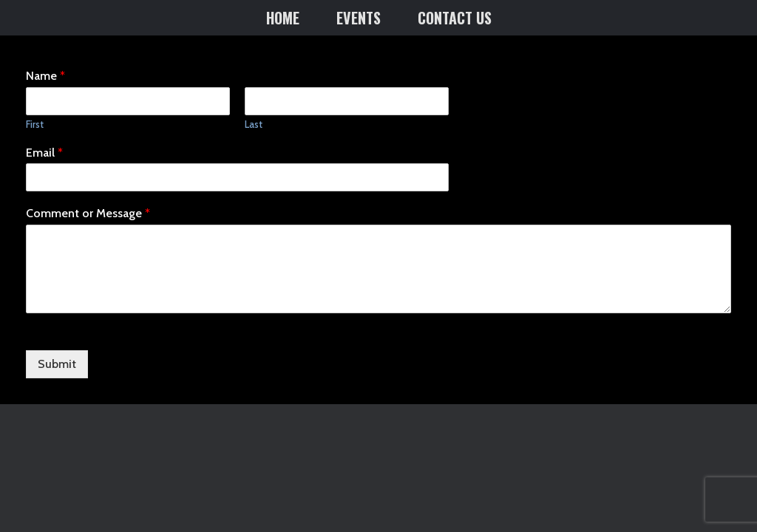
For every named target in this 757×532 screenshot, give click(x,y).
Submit (57, 364)
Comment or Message (88, 213)
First (35, 124)
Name (45, 76)
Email (44, 153)
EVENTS (359, 18)
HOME (283, 18)
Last (254, 124)
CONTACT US (455, 18)
